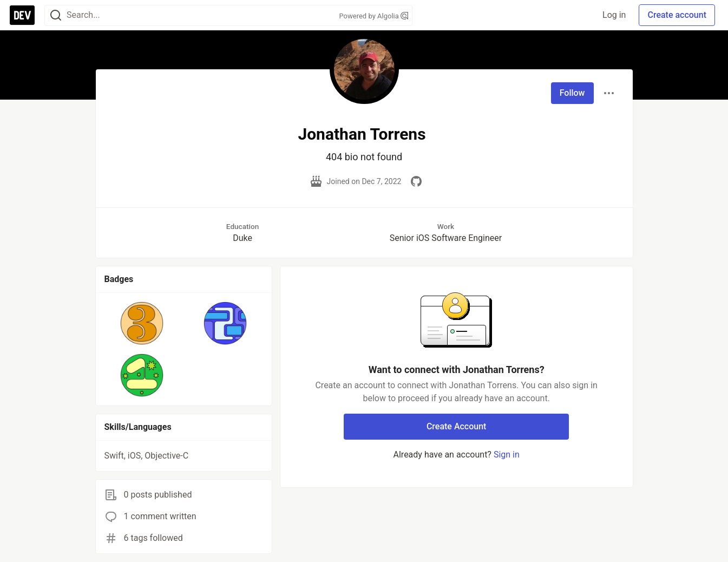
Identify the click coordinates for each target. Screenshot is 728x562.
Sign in (507, 455)
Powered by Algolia (373, 16)
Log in (614, 15)
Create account (677, 15)
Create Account (457, 426)
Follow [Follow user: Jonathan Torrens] (572, 93)
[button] (142, 323)
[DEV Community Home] (22, 15)
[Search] (56, 15)
